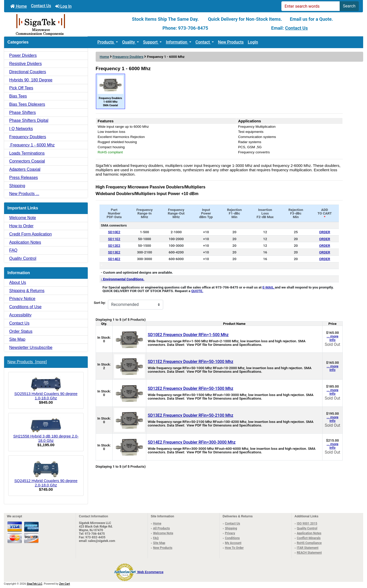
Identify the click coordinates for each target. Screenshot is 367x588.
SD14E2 (114, 259)
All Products (162, 528)
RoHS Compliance (309, 543)
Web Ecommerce (150, 572)
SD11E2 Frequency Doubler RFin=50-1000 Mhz (191, 362)
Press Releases (24, 178)
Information (177, 42)
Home (19, 6)
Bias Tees (18, 96)
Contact (203, 42)
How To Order (234, 548)
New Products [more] (27, 362)
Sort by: (100, 303)
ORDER (325, 232)
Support (151, 42)
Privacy (230, 533)
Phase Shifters (23, 113)
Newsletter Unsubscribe (31, 348)
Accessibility (20, 315)
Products (106, 42)
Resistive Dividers (25, 64)
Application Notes (25, 242)
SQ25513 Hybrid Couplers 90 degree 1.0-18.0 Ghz (46, 388)
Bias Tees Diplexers (27, 104)
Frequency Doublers (128, 57)
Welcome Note (23, 218)
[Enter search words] (311, 6)
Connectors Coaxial (27, 161)
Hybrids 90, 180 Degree (31, 80)
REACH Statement (309, 553)
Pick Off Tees (21, 88)
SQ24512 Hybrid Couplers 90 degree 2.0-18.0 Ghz (46, 474)
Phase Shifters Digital (29, 120)
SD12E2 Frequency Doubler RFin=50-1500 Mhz (191, 388)
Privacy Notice (22, 299)
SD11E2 (114, 239)
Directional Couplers (28, 72)
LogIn (253, 42)
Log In (63, 6)
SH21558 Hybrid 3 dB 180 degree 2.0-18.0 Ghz (46, 430)
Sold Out (333, 344)
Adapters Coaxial (25, 169)
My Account (233, 543)
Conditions (232, 538)
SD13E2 (114, 252)
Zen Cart (64, 584)
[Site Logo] (64, 24)
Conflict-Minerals (309, 538)
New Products (231, 42)
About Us (18, 282)
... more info (332, 338)
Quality (129, 42)
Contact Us (41, 6)
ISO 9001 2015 (307, 523)
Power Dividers (23, 55)
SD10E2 (114, 232)
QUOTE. (197, 291)
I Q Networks (21, 129)
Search (349, 6)
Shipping (17, 186)
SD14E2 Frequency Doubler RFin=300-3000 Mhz (192, 442)
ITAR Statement (308, 548)
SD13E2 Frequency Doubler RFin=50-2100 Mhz (191, 415)
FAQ (13, 250)
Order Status (21, 331)
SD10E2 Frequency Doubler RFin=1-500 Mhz (188, 335)
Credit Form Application (30, 234)
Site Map (17, 339)
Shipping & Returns (27, 291)
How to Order (21, 226)
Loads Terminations (27, 153)
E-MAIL (269, 287)
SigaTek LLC (35, 584)
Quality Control (23, 258)
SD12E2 (114, 245)
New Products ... (24, 194)
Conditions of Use (25, 307)
